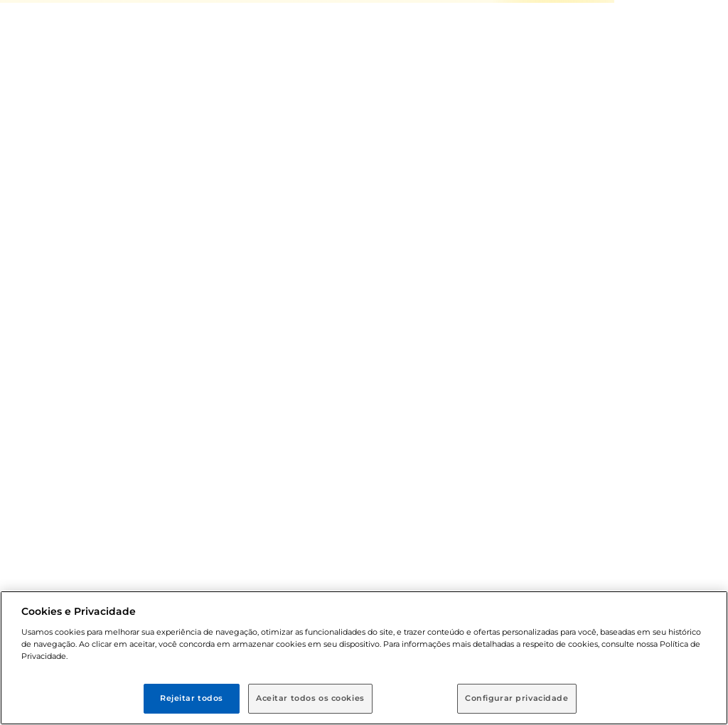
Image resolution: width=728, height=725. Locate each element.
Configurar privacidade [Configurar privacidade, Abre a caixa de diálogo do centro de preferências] (517, 698)
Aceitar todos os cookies (310, 698)
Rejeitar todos (192, 698)
